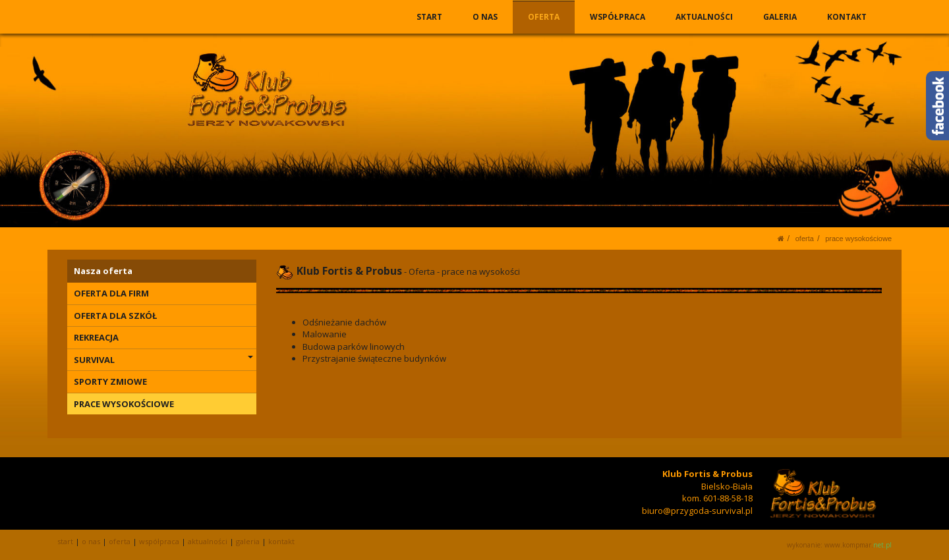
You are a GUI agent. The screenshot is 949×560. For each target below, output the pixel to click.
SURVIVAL (163, 360)
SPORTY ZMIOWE (110, 381)
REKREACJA (96, 337)
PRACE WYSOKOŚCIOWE (858, 238)
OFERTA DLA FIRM (111, 293)
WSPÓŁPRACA (618, 17)
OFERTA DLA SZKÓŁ (115, 316)
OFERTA (544, 17)
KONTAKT (847, 17)
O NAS (486, 17)
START (430, 17)
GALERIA (780, 17)
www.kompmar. (858, 545)
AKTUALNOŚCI (705, 17)
